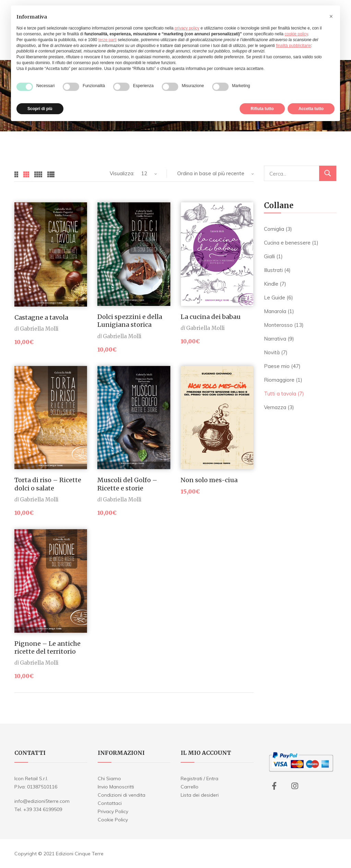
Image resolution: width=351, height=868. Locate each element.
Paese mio (277, 366)
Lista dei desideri (200, 795)
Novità (272, 352)
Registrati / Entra (199, 778)
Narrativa (275, 339)
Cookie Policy (113, 820)
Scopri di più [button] (40, 109)
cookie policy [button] (296, 34)
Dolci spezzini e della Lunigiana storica (130, 321)
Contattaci (110, 803)
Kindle (271, 284)
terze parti (107, 40)
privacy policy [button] (187, 28)
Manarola (275, 311)
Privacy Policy (113, 811)
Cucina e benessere (287, 243)
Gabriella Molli (39, 329)
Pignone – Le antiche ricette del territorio (47, 647)
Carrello (190, 787)
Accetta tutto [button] (311, 109)
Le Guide (275, 298)
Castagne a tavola (41, 317)
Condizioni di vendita (122, 795)
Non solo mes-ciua (209, 480)
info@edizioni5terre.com (42, 801)
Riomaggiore (279, 380)
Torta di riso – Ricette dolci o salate (48, 484)
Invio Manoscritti (116, 787)
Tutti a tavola (280, 394)
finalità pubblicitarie (293, 46)
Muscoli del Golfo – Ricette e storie (127, 484)
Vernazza (275, 407)
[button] (331, 16)
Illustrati (273, 270)
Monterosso (278, 325)
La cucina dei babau (211, 317)
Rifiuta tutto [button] (262, 109)
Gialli (269, 256)
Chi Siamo (109, 778)
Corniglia (274, 229)
